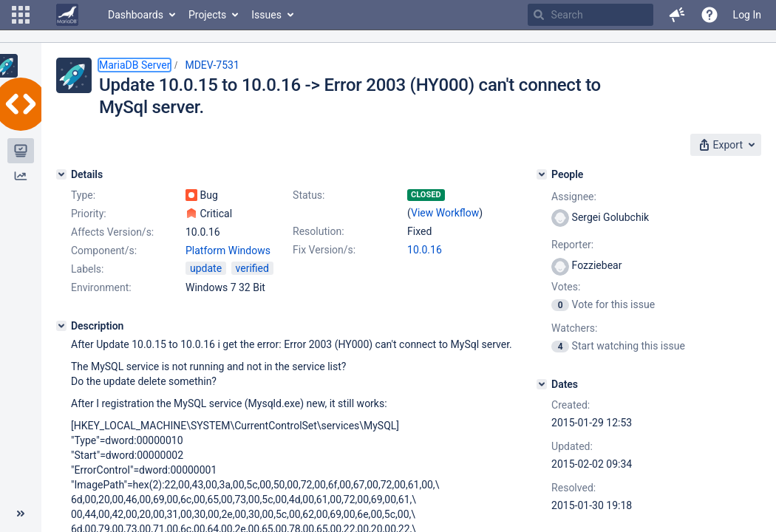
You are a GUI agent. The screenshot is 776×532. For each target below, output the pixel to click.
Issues (266, 15)
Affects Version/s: (112, 232)
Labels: (87, 269)
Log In (747, 15)
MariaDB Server (135, 65)
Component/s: (104, 250)
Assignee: (574, 197)
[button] (21, 15)
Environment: (101, 287)
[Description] (61, 326)
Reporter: (572, 245)
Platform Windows (228, 250)
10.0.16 (425, 250)
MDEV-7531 (212, 65)
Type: (83, 195)
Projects (207, 15)
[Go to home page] (67, 15)
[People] (542, 174)
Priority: (89, 214)
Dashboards (136, 15)
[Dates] (542, 384)
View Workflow (445, 213)
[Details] (61, 174)
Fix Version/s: (324, 250)
